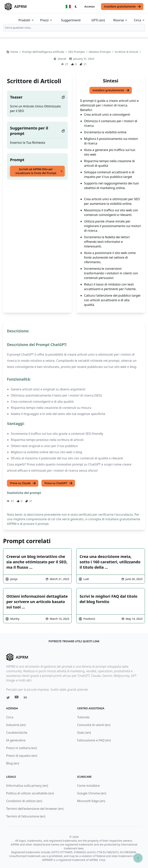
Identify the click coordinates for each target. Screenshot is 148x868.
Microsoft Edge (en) (91, 801)
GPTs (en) (98, 20)
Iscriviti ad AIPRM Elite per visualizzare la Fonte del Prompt (39, 171)
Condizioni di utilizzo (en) (24, 801)
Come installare (88, 786)
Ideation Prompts (100, 52)
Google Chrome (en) (92, 793)
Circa (139, 20)
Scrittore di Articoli (127, 52)
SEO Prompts (77, 52)
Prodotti (26, 20)
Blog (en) (13, 763)
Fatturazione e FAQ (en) (94, 740)
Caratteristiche (17, 733)
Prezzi (46, 20)
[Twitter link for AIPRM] (8, 698)
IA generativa (16, 740)
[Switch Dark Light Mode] (76, 7)
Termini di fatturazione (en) (26, 816)
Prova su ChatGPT (59, 483)
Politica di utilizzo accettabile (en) (30, 793)
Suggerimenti (71, 20)
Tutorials (83, 717)
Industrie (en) (16, 725)
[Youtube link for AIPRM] (17, 698)
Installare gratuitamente (123, 7)
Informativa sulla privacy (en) (27, 786)
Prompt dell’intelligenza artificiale (44, 52)
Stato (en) (84, 733)
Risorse (121, 20)
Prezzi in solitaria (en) (21, 748)
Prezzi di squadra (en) (22, 756)
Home (15, 52)
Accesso (90, 6)
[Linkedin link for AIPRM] (26, 698)
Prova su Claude (23, 483)
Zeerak (62, 59)
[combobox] (74, 28)
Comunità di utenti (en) (94, 725)
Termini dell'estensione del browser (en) (35, 809)
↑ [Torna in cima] (138, 858)
